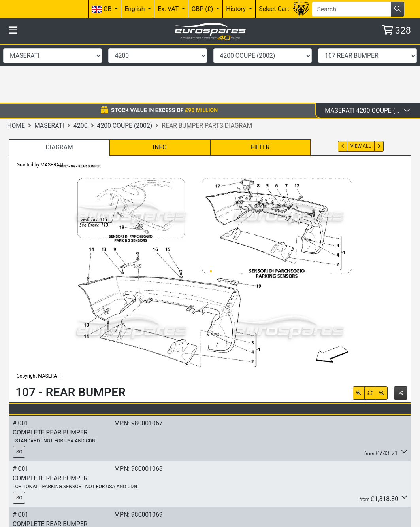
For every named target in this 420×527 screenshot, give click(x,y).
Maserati (49, 67)
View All (361, 88)
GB (102, 9)
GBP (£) (203, 9)
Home (16, 67)
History (237, 9)
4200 (80, 67)
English (135, 9)
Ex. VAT (169, 9)
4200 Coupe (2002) (125, 67)
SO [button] (19, 394)
